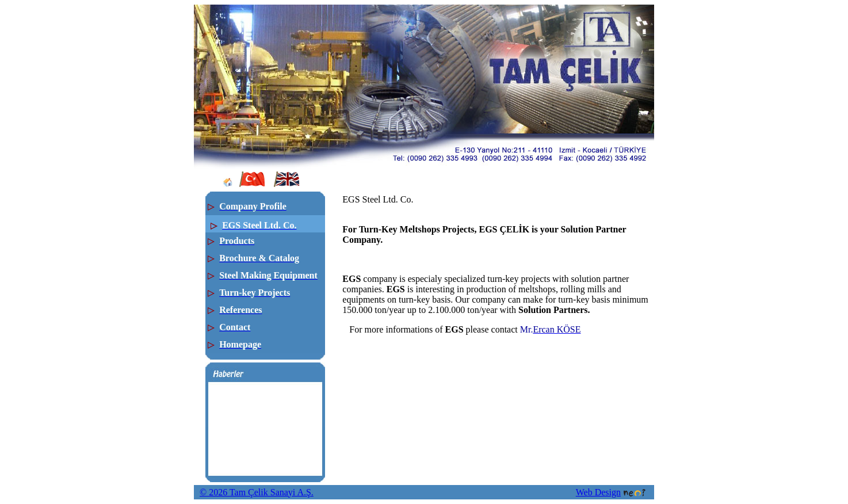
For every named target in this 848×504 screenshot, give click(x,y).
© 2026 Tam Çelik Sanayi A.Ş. (257, 492)
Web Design (611, 492)
